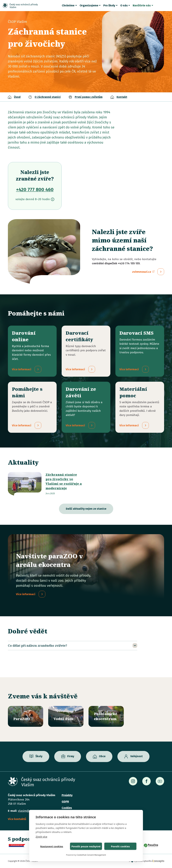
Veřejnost (136, 756)
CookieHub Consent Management (91, 855)
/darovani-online (32, 351)
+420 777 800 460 (35, 190)
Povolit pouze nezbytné (86, 846)
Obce (102, 756)
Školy (39, 756)
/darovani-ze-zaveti (86, 407)
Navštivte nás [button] (142, 5)
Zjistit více (41, 837)
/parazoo (26, 716)
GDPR (65, 802)
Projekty (67, 795)
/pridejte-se (32, 407)
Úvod (17, 97)
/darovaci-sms (140, 351)
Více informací (26, 594)
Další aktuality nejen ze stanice (86, 509)
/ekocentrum (106, 716)
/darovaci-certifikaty (86, 351)
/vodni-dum (66, 716)
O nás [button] (124, 5)
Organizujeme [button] (89, 5)
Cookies (67, 808)
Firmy (71, 756)
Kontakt (122, 97)
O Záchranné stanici (48, 97)
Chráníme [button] (68, 5)
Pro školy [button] (109, 5)
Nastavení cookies (52, 846)
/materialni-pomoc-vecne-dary (140, 407)
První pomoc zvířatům (89, 97)
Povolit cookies (120, 846)
